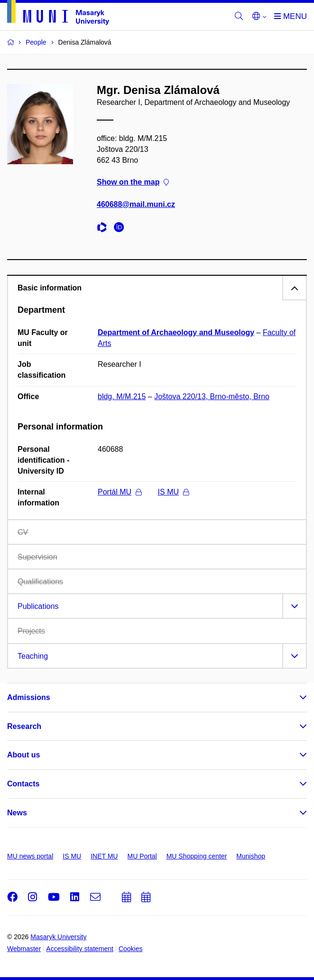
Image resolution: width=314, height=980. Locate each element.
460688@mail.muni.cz (136, 204)
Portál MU (120, 492)
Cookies (131, 949)
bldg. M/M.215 (122, 397)
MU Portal (142, 856)
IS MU (173, 492)
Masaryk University (58, 937)
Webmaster (24, 949)
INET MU (104, 856)
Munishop (251, 856)
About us (23, 755)
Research (24, 726)
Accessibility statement (80, 949)
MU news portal (30, 856)
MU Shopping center (197, 856)
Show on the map (133, 182)
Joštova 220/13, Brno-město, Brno (212, 397)
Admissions (29, 697)
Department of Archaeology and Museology (176, 332)
